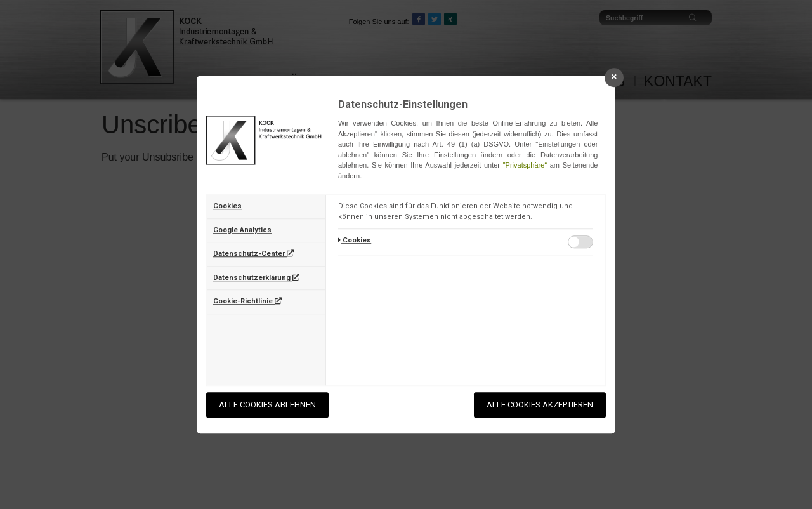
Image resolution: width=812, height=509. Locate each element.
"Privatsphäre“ (525, 165)
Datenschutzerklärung (256, 278)
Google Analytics (242, 230)
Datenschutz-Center (253, 254)
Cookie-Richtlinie (247, 301)
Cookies (227, 206)
